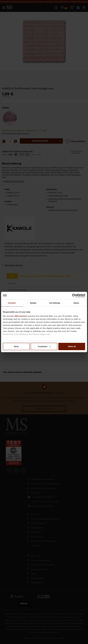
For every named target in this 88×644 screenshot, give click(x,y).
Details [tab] (33, 303)
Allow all (72, 346)
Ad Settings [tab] (55, 303)
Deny (16, 346)
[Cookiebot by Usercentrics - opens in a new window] (74, 296)
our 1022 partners (19, 316)
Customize (44, 346)
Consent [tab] (12, 303)
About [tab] (76, 303)
